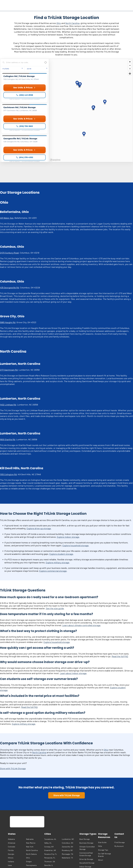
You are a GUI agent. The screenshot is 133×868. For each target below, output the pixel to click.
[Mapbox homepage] (55, 117)
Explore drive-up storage (39, 486)
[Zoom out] (130, 65)
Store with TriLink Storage (13, 726)
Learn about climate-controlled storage (81, 583)
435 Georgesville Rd (9, 245)
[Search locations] (23, 62)
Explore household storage (76, 503)
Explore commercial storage (53, 528)
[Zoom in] (130, 62)
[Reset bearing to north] (130, 69)
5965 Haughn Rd (8, 280)
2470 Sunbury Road (9, 210)
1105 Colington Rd (8, 432)
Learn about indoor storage (73, 631)
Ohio (59, 23)
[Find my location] (130, 74)
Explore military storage (57, 520)
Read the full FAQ (120, 614)
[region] (91, 89)
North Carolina (72, 23)
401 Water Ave (7, 175)
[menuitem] (16, 797)
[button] (105, 81)
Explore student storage (61, 511)
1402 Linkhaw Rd (8, 362)
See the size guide (55, 566)
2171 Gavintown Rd (9, 327)
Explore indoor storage (68, 494)
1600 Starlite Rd (8, 397)
